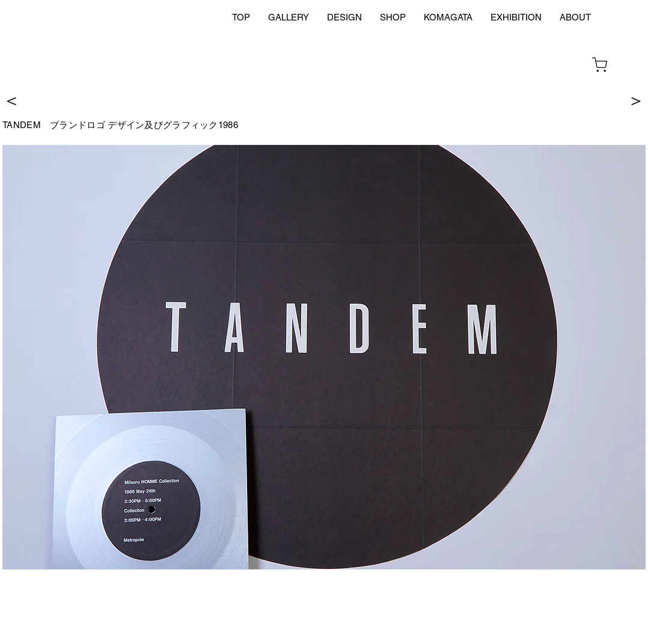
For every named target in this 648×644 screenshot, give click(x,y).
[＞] (636, 100)
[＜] (11, 100)
